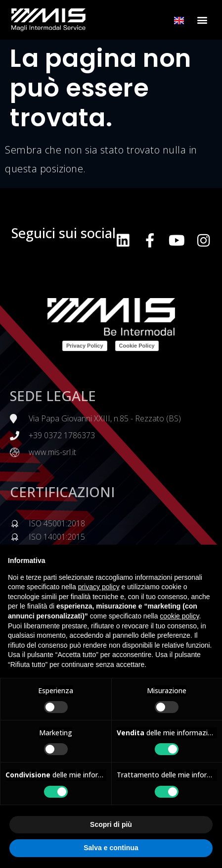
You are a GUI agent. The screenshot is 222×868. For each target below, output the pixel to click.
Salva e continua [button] (111, 848)
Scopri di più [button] (111, 824)
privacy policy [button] (99, 587)
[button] (202, 20)
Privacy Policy (85, 346)
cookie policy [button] (179, 616)
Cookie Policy (137, 346)
